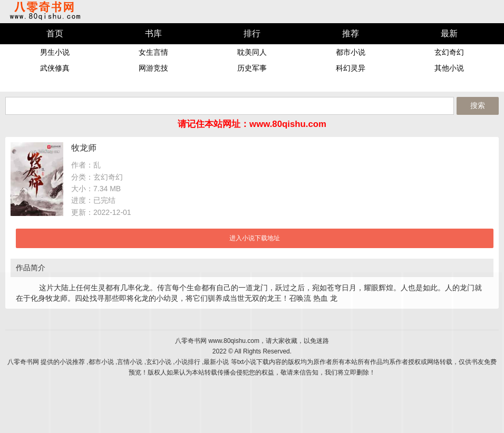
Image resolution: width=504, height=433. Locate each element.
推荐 (351, 33)
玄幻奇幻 (449, 52)
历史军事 (252, 68)
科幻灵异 (351, 68)
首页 (55, 33)
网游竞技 (153, 68)
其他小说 (449, 68)
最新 (449, 33)
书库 (153, 33)
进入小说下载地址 (255, 238)
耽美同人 (252, 52)
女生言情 (153, 52)
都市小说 (351, 52)
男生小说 (55, 52)
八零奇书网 (45, 11)
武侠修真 (55, 68)
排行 (252, 33)
